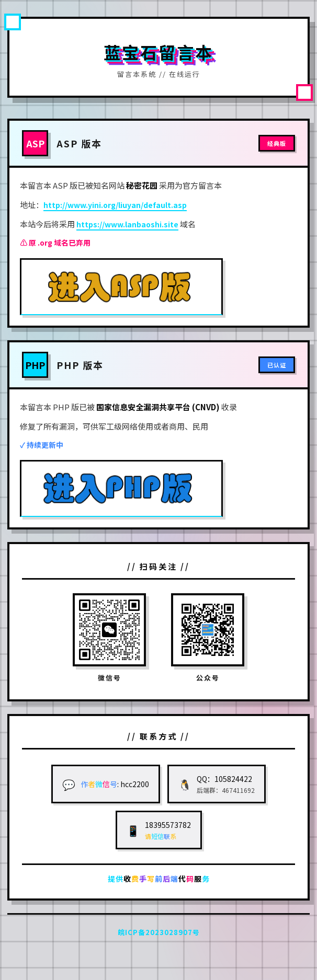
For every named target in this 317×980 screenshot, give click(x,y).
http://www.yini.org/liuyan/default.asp (115, 205)
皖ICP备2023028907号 (159, 932)
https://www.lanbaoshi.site (127, 224)
